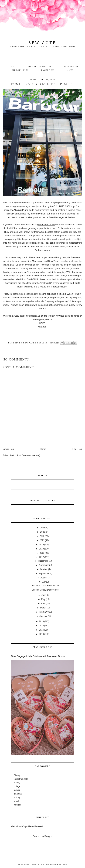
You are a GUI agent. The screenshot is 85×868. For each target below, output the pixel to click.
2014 (41, 630)
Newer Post (8, 449)
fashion (17, 790)
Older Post (77, 449)
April (43, 604)
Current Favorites (39, 67)
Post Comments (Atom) (28, 455)
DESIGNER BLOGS (56, 864)
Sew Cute (42, 43)
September (44, 574)
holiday (17, 797)
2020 (41, 545)
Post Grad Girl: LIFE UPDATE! (45, 586)
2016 (41, 621)
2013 (41, 634)
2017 (41, 557)
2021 (42, 540)
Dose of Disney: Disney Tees (45, 590)
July (44, 582)
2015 (41, 626)
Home (11, 67)
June (44, 595)
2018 (42, 553)
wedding (18, 805)
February (43, 612)
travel (16, 801)
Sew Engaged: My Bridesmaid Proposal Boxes (38, 656)
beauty (17, 783)
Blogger (48, 836)
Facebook (48, 70)
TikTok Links (20, 70)
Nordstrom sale (21, 779)
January (43, 616)
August (44, 578)
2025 (42, 528)
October (44, 569)
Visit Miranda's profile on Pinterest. (27, 826)
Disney (17, 775)
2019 (41, 549)
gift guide (18, 794)
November (44, 565)
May (43, 599)
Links (70, 70)
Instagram (71, 67)
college (17, 786)
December (43, 561)
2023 (42, 532)
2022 (42, 536)
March (43, 608)
